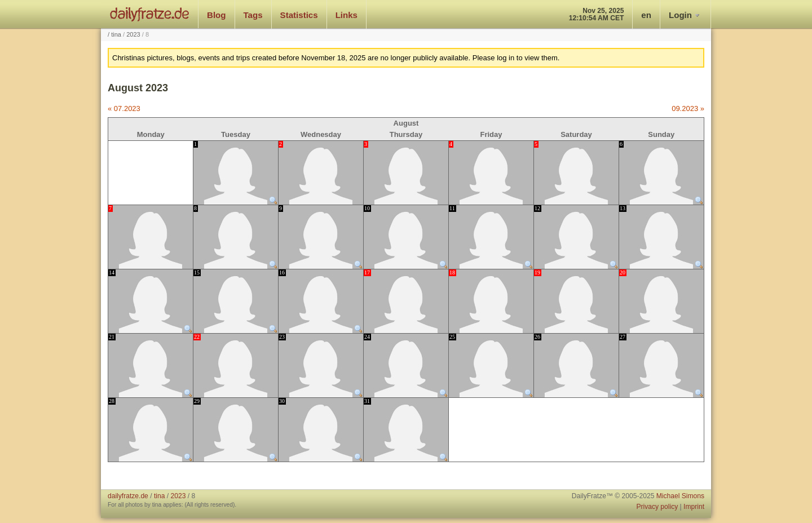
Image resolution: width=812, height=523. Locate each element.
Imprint (694, 507)
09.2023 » (688, 108)
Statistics (299, 15)
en (646, 15)
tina (116, 34)
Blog (217, 15)
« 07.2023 (124, 108)
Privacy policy (657, 507)
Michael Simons (680, 496)
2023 (133, 34)
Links (347, 15)
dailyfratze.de (150, 14)
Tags (253, 15)
